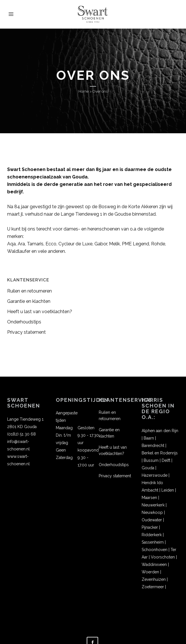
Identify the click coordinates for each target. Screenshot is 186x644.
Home (84, 91)
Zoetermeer (153, 587)
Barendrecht (153, 446)
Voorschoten (163, 557)
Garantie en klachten (29, 301)
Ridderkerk (152, 535)
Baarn (149, 438)
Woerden (150, 572)
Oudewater (152, 520)
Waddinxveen (154, 565)
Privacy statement (26, 332)
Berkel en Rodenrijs (160, 453)
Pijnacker (150, 527)
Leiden (168, 490)
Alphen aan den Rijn (160, 431)
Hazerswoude (155, 475)
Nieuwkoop (152, 512)
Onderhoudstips (24, 322)
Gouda (148, 468)
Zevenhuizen (154, 579)
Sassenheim (153, 542)
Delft (166, 460)
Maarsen (149, 498)
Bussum (151, 460)
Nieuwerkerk (153, 505)
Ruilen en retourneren (29, 291)
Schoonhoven (155, 550)
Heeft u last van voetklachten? (40, 312)
